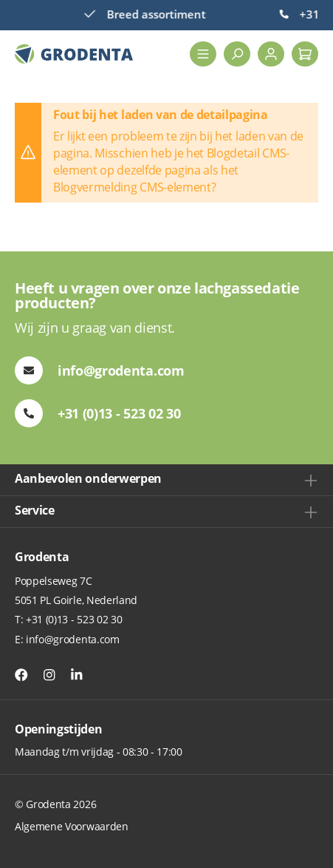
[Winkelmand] (305, 54)
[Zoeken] (237, 54)
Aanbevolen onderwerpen (88, 478)
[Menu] (203, 54)
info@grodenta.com (73, 639)
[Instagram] (49, 675)
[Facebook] (21, 675)
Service (35, 510)
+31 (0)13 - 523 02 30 (74, 619)
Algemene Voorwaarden (72, 826)
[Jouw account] (271, 54)
